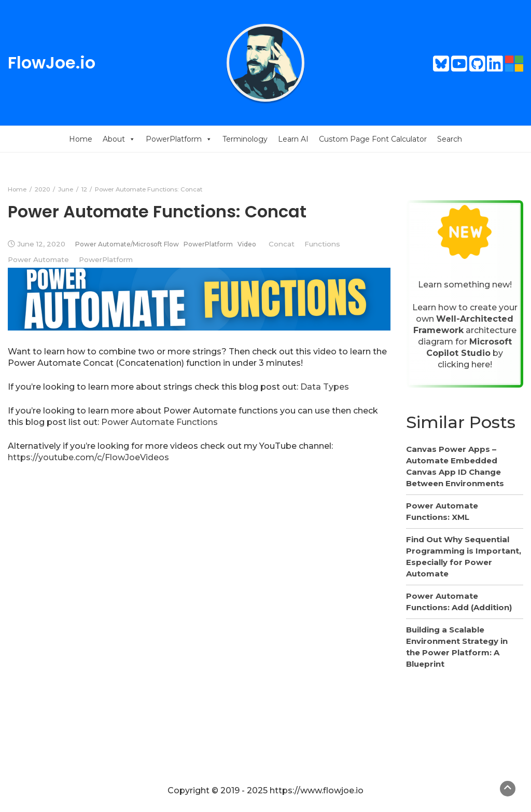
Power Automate (38, 259)
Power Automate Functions (159, 422)
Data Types (325, 387)
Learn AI (293, 139)
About (119, 139)
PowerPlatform (179, 139)
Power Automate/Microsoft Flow (127, 244)
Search (450, 139)
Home (81, 139)
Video (247, 244)
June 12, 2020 (41, 244)
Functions (322, 244)
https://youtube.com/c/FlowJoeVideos (88, 457)
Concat (282, 244)
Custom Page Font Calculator (373, 139)
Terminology (245, 139)
